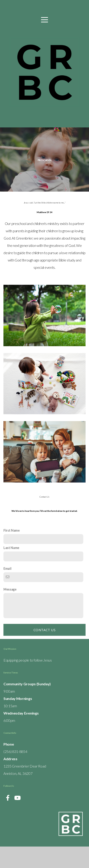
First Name (12, 552)
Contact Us (44, 651)
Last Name (11, 569)
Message (10, 611)
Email (7, 590)
